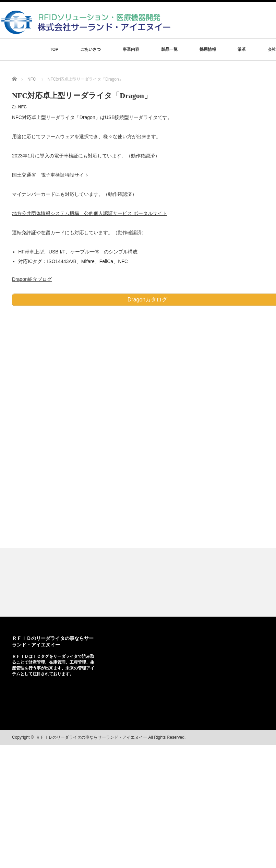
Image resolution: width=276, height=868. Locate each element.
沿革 (242, 49)
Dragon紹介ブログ (32, 279)
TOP (54, 49)
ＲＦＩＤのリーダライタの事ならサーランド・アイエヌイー (92, 737)
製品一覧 (169, 49)
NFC (32, 79)
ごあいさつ (91, 49)
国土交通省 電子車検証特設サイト (50, 175)
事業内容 (131, 49)
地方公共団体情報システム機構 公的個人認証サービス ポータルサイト (89, 213)
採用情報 (208, 49)
